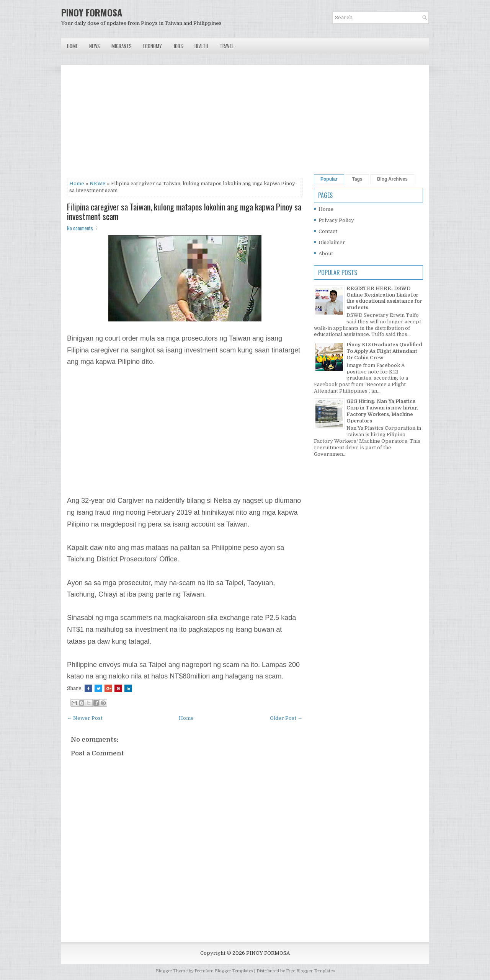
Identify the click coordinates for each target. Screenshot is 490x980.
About (326, 254)
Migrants (122, 46)
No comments (80, 228)
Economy (153, 46)
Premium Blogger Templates (224, 971)
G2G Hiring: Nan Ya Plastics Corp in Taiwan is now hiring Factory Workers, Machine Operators (382, 411)
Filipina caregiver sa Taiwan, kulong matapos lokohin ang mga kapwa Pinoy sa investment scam (184, 211)
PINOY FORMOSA (92, 12)
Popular (329, 179)
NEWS (98, 183)
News (95, 46)
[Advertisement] (185, 124)
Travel (227, 46)
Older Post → (286, 718)
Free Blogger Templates (310, 971)
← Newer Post (85, 718)
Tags (357, 179)
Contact (328, 231)
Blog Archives (392, 179)
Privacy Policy (336, 220)
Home (72, 46)
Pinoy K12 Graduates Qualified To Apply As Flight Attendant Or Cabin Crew (384, 351)
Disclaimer (332, 242)
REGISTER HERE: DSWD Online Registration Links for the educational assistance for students (384, 298)
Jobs (178, 46)
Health (201, 46)
